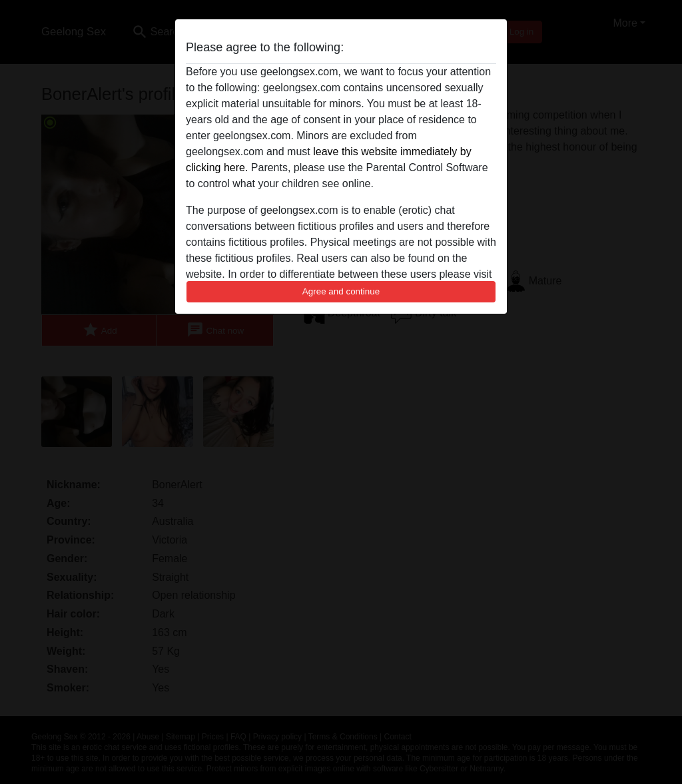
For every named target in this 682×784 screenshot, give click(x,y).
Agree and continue (341, 291)
